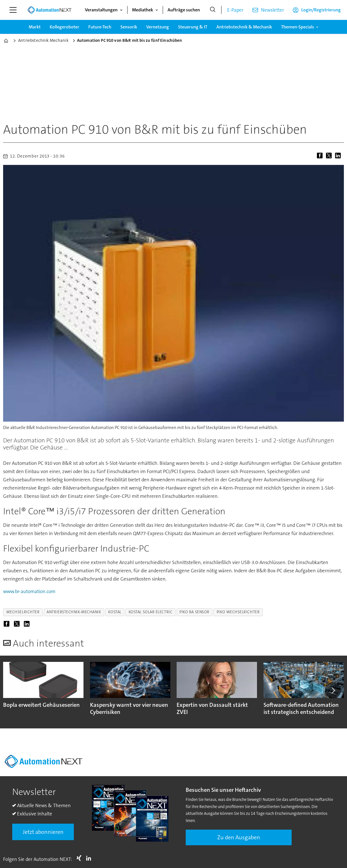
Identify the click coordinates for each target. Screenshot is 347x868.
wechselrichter (23, 612)
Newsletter (272, 10)
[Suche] (213, 10)
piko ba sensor (195, 612)
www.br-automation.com (29, 591)
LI (90, 858)
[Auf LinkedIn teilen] (339, 156)
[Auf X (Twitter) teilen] (330, 156)
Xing (80, 858)
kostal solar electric (150, 612)
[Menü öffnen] (13, 10)
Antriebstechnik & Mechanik (244, 27)
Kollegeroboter (64, 27)
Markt (35, 27)
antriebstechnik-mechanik (74, 612)
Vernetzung (158, 27)
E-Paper (235, 10)
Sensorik (129, 27)
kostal (115, 612)
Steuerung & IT (193, 27)
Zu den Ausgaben (239, 837)
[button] (333, 690)
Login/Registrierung (321, 10)
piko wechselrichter (238, 612)
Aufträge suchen (184, 10)
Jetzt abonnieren (43, 832)
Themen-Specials (298, 27)
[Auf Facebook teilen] (321, 156)
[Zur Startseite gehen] (49, 10)
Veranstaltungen (101, 10)
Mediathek (143, 10)
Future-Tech (100, 27)
